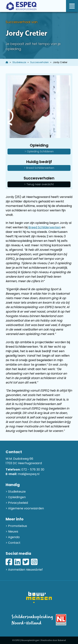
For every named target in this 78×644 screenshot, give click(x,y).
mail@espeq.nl (29, 474)
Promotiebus (18, 526)
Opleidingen (17, 497)
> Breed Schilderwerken (39, 168)
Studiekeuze (19, 62)
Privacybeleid (18, 503)
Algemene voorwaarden (26, 508)
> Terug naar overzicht (39, 184)
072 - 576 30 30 (33, 470)
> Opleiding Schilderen (39, 151)
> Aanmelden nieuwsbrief (24, 570)
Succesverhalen (39, 62)
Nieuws (13, 532)
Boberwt (62, 640)
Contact (14, 543)
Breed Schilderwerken (45, 227)
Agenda (14, 537)
